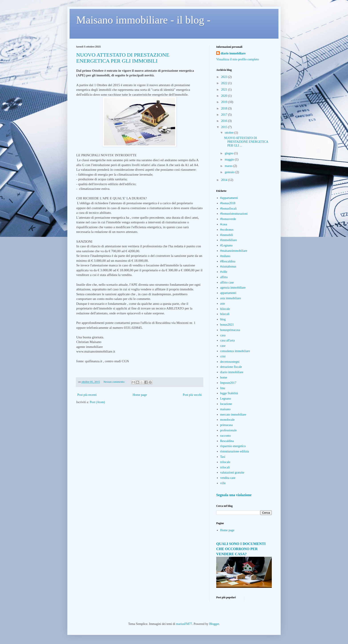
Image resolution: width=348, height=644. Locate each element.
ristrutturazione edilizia (235, 451)
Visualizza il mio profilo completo (238, 59)
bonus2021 (227, 325)
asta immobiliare (231, 298)
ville (223, 483)
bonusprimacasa (230, 330)
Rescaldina (227, 441)
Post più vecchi (192, 395)
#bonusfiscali (229, 209)
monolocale (227, 420)
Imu (223, 388)
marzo (229, 166)
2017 (225, 115)
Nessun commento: (114, 382)
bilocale (225, 309)
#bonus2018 (228, 203)
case (223, 346)
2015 (225, 127)
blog (223, 319)
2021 (225, 90)
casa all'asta (228, 340)
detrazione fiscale (231, 367)
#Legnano (226, 245)
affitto (224, 277)
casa (223, 335)
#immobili (227, 235)
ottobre (229, 133)
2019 (225, 102)
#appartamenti (229, 198)
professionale (229, 430)
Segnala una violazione (234, 495)
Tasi (223, 457)
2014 (225, 180)
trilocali (225, 467)
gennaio (230, 172)
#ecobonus (227, 230)
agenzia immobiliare (233, 288)
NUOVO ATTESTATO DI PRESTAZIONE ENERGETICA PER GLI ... (246, 142)
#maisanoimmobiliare (234, 251)
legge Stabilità (229, 393)
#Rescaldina (228, 261)
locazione (226, 404)
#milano (225, 256)
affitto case (227, 282)
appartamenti (228, 293)
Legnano (226, 399)
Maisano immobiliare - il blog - (143, 20)
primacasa (227, 425)
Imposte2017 (228, 383)
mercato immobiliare (233, 415)
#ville (224, 272)
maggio (230, 160)
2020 (225, 96)
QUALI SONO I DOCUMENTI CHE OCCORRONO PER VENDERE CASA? (241, 549)
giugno (229, 153)
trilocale (225, 462)
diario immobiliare (233, 53)
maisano (225, 409)
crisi (223, 356)
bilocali (225, 314)
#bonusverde (228, 219)
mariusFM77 (184, 624)
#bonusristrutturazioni (234, 214)
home (224, 377)
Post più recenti (87, 395)
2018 (225, 108)
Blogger (214, 624)
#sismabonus (228, 267)
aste (223, 304)
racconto (226, 436)
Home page (140, 395)
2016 (225, 121)
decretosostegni (230, 362)
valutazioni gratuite (232, 473)
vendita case (228, 478)
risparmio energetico (233, 446)
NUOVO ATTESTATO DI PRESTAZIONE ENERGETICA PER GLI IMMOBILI (123, 58)
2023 (225, 77)
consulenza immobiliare (235, 351)
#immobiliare (229, 240)
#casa (224, 224)
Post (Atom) (97, 402)
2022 (225, 83)
